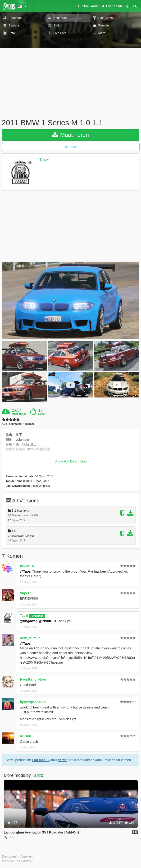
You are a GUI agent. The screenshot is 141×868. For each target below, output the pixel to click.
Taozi (44, 160)
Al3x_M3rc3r (30, 638)
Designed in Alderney (18, 856)
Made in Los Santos (17, 861)
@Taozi (26, 571)
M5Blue (26, 736)
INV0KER (27, 566)
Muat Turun (71, 135)
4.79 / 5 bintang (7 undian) (18, 424)
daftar (62, 760)
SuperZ (26, 593)
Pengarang (37, 616)
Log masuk (41, 760)
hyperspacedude (33, 702)
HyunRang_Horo (33, 679)
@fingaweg (29, 621)
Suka (41, 414)
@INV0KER (47, 621)
